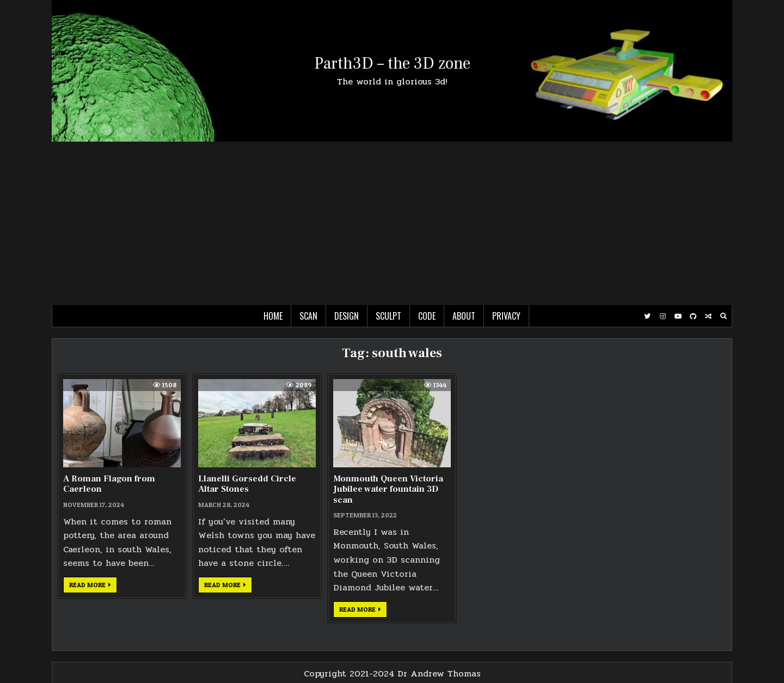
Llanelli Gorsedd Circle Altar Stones (247, 484)
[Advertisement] (392, 223)
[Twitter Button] (647, 316)
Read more (93, 587)
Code (427, 316)
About (464, 316)
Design (347, 316)
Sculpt (388, 316)
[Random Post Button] (708, 316)
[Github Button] (693, 316)
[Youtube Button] (678, 316)
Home (273, 316)
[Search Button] (724, 316)
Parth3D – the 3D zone (392, 63)
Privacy (506, 316)
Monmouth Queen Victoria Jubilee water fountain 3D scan (388, 489)
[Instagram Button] (663, 316)
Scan (308, 316)
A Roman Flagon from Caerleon (109, 484)
